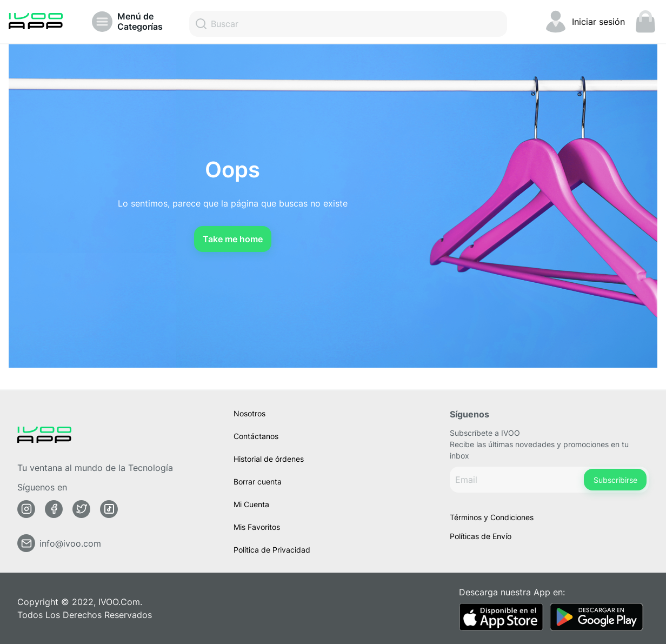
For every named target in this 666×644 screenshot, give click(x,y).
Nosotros (249, 413)
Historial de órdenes (269, 459)
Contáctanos (256, 436)
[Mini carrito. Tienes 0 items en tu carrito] (645, 22)
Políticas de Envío (481, 536)
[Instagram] (26, 509)
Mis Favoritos (257, 527)
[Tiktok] (109, 509)
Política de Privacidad (272, 550)
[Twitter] (82, 509)
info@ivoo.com (70, 543)
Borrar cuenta (258, 482)
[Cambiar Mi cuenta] (584, 22)
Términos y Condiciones (492, 517)
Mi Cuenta (251, 504)
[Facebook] (54, 509)
